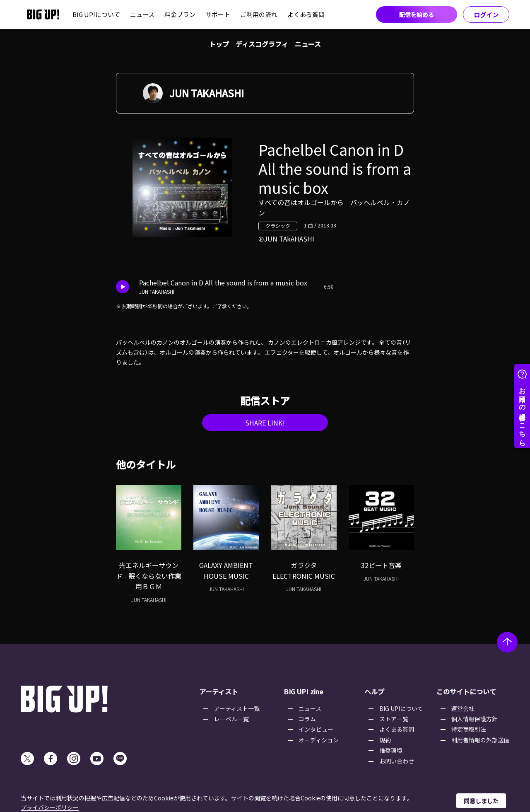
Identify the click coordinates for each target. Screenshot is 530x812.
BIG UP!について (96, 14)
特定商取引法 (469, 729)
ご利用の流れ (259, 14)
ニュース (142, 14)
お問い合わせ (397, 761)
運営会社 (463, 708)
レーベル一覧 (231, 719)
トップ (219, 44)
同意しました (481, 801)
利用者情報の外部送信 (480, 740)
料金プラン (180, 14)
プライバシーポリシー (50, 807)
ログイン (486, 15)
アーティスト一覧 (237, 708)
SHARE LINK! (265, 423)
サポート (218, 14)
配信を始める (417, 15)
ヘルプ (374, 691)
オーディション (319, 740)
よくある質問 (306, 14)
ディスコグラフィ (262, 44)
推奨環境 (391, 750)
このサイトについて (466, 691)
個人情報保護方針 (475, 719)
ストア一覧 (394, 719)
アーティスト (219, 691)
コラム (307, 719)
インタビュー (316, 729)
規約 (385, 740)
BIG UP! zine (304, 691)
